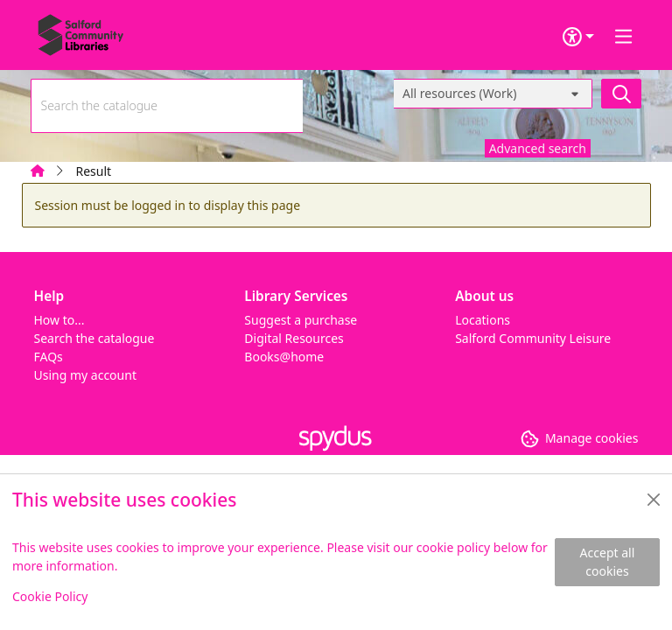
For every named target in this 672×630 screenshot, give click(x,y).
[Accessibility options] (578, 37)
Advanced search (538, 148)
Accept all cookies (608, 562)
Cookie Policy (50, 596)
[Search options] (493, 94)
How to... (59, 320)
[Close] (654, 500)
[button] (580, 438)
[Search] (621, 94)
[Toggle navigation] (624, 37)
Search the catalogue (94, 338)
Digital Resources (294, 338)
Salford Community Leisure (533, 338)
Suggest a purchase (301, 320)
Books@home (284, 357)
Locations (483, 320)
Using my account (85, 375)
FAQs (49, 357)
